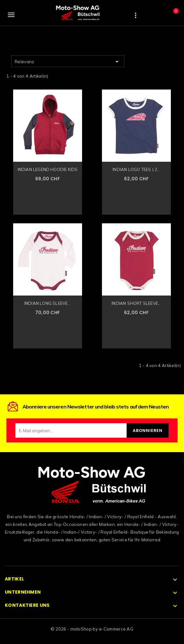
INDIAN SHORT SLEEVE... (136, 303)
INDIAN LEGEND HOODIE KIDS (48, 169)
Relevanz (68, 62)
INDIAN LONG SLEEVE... (48, 303)
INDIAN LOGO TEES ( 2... (136, 169)
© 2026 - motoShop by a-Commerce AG (92, 629)
